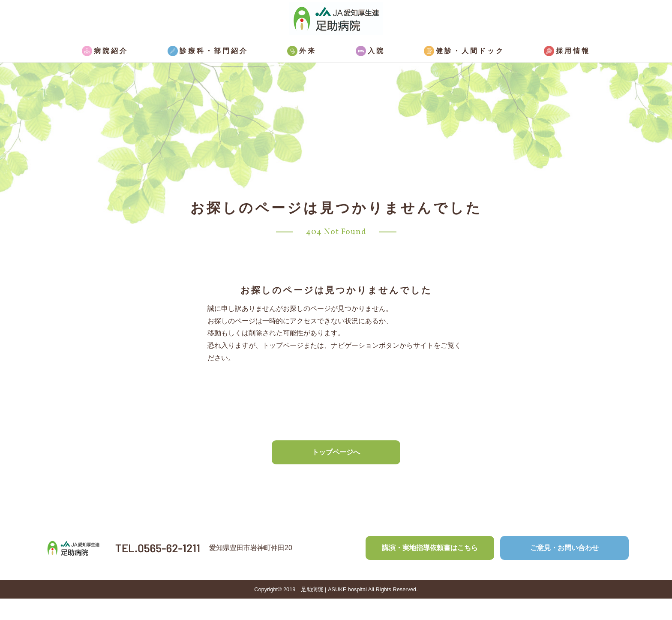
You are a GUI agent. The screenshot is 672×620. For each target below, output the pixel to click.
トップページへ (336, 452)
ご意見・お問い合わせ (564, 548)
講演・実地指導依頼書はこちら (430, 548)
